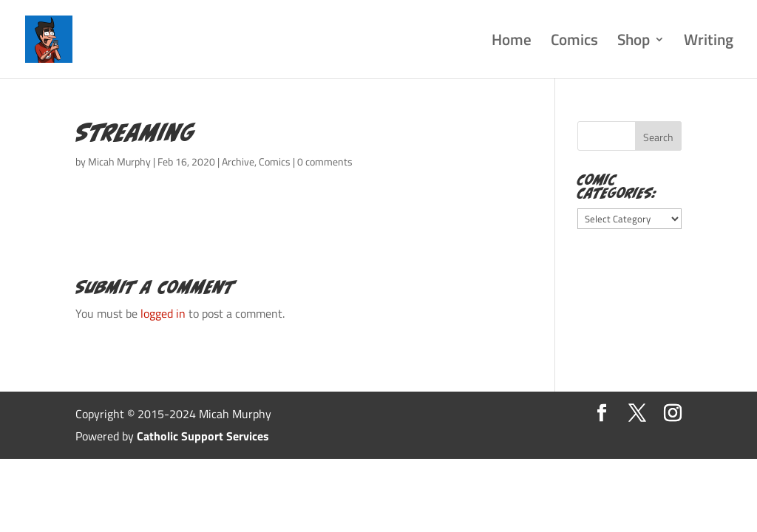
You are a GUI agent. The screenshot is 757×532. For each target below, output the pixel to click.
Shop (634, 42)
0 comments (325, 161)
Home (512, 42)
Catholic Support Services (203, 436)
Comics (574, 42)
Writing (709, 42)
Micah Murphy (119, 161)
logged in (163, 313)
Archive (238, 161)
